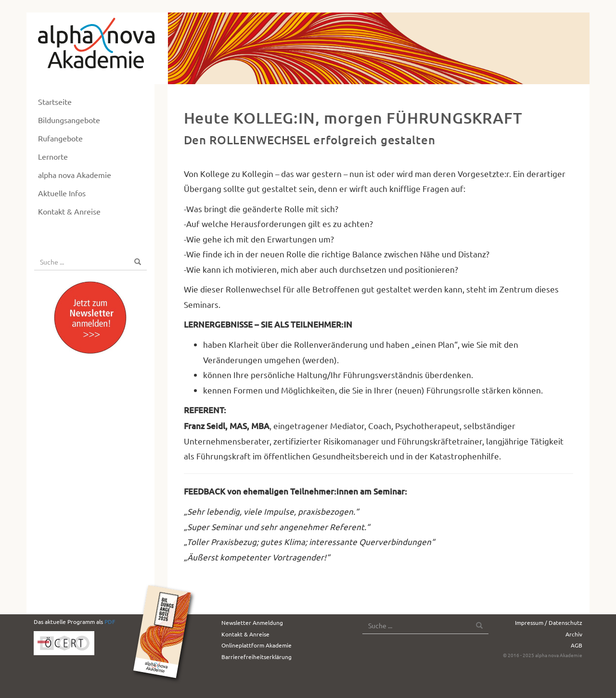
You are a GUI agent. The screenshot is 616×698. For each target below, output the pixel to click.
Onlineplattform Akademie (257, 645)
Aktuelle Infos (62, 193)
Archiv (574, 634)
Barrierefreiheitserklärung (257, 657)
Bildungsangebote (69, 120)
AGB (577, 645)
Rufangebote (60, 138)
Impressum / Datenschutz (549, 622)
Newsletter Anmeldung (252, 622)
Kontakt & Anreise (69, 211)
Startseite (55, 102)
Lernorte (53, 156)
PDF (110, 622)
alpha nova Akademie (75, 175)
